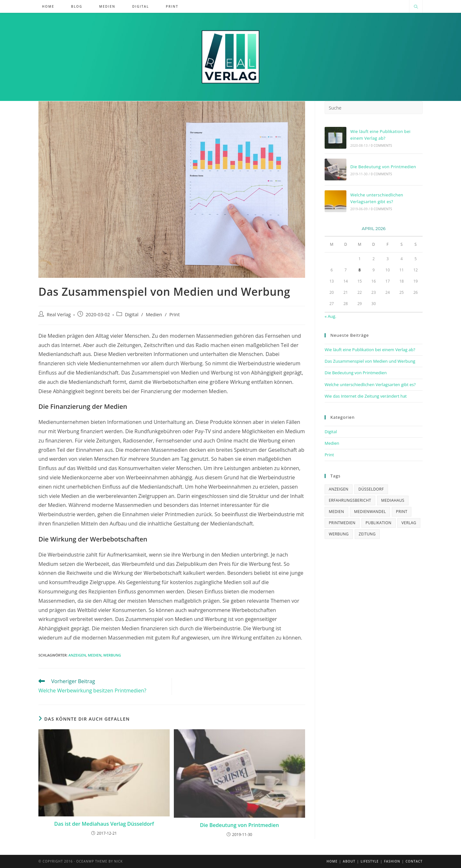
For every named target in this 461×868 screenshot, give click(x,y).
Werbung (112, 655)
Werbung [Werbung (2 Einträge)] (339, 534)
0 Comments (381, 145)
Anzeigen (77, 655)
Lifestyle (369, 861)
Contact (414, 861)
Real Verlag (59, 314)
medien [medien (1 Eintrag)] (336, 512)
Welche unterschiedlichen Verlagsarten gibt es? (370, 384)
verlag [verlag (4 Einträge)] (409, 523)
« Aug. (331, 316)
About (349, 861)
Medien (154, 314)
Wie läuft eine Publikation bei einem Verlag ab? (370, 350)
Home (332, 861)
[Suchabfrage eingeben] (374, 108)
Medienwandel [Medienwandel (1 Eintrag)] (370, 512)
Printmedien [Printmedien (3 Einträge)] (342, 523)
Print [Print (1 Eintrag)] (402, 512)
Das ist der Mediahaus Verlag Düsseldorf (104, 824)
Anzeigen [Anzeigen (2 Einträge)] (339, 489)
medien (94, 655)
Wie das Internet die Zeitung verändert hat (366, 396)
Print (174, 314)
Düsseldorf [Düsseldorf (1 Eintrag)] (371, 489)
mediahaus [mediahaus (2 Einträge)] (393, 500)
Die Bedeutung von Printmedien (239, 825)
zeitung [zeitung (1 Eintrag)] (367, 534)
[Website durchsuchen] (416, 7)
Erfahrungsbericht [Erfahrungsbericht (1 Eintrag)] (350, 500)
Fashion (392, 861)
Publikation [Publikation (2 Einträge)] (379, 523)
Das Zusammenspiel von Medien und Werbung (370, 361)
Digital (132, 314)
